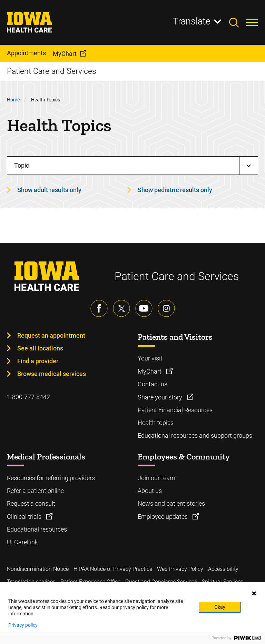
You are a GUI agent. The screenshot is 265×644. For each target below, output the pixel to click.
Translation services (31, 582)
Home (13, 100)
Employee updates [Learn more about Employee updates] (163, 517)
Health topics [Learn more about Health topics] (156, 423)
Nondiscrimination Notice (38, 569)
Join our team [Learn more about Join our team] (156, 478)
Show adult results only (49, 190)
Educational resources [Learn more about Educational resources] (37, 529)
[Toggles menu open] (252, 22)
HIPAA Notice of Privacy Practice (113, 569)
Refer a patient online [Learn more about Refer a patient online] (35, 491)
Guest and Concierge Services (161, 582)
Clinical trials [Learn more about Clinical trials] (25, 517)
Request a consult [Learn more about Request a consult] (31, 503)
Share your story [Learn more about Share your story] (161, 397)
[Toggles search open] (237, 22)
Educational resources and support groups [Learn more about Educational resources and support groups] (195, 435)
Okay (220, 607)
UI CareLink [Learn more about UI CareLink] (22, 542)
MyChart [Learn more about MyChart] (150, 371)
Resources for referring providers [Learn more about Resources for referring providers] (51, 478)
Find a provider (38, 361)
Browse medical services (52, 374)
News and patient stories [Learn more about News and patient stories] (171, 503)
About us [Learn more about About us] (150, 491)
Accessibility (223, 569)
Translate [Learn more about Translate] (192, 21)
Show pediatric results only (175, 190)
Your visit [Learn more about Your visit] (150, 358)
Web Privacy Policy (180, 569)
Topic (22, 165)
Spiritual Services (223, 582)
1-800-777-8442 (28, 397)
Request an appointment (51, 335)
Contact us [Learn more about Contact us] (153, 384)
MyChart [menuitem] (65, 54)
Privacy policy (23, 625)
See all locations (40, 348)
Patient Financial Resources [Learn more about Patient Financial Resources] (175, 410)
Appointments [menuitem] (26, 53)
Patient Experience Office (90, 582)
